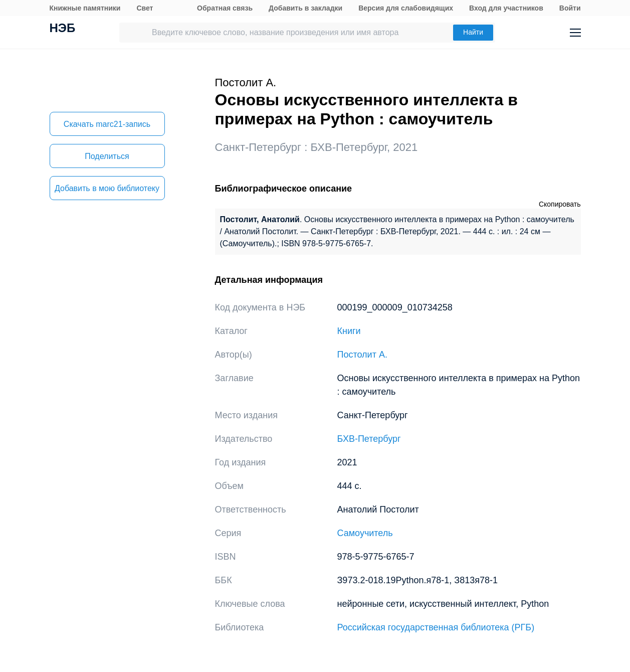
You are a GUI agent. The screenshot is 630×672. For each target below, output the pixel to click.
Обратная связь (225, 8)
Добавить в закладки (305, 8)
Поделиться (107, 156)
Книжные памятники (85, 8)
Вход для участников (506, 8)
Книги (349, 331)
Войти (570, 8)
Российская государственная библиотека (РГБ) (436, 627)
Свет (145, 8)
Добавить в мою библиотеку (107, 188)
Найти (473, 32)
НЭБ (63, 29)
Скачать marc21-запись (107, 124)
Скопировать (560, 204)
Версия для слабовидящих (406, 8)
